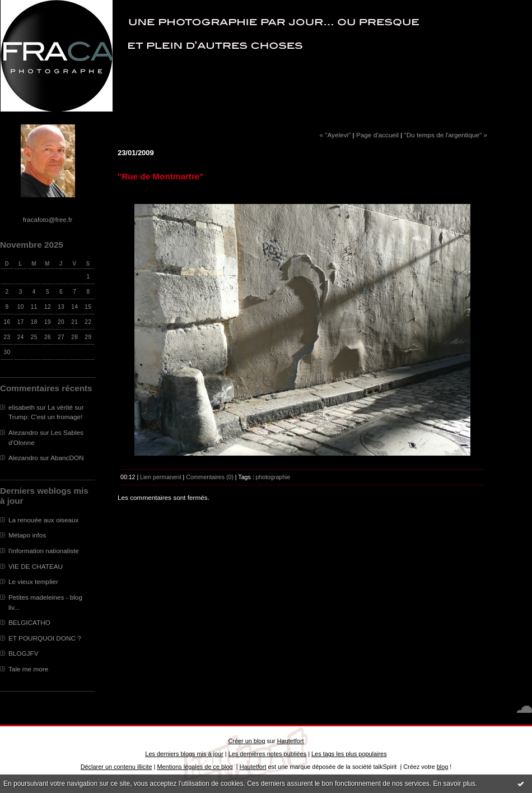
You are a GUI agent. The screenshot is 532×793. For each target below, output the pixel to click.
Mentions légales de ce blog (195, 767)
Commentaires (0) (210, 477)
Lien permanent (161, 477)
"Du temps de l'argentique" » (446, 135)
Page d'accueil (377, 135)
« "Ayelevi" (335, 135)
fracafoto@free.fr (48, 219)
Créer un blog (246, 741)
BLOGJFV (24, 653)
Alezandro (23, 432)
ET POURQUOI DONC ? (45, 638)
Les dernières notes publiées (267, 754)
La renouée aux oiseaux (43, 520)
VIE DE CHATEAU (36, 566)
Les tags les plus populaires (349, 754)
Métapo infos (27, 535)
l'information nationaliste (44, 551)
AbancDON (67, 458)
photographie (273, 477)
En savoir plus (454, 783)
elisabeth (22, 407)
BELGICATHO (29, 622)
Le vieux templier (33, 581)
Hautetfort (291, 741)
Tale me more (28, 669)
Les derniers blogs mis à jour (184, 754)
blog (443, 767)
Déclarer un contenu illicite (116, 767)
